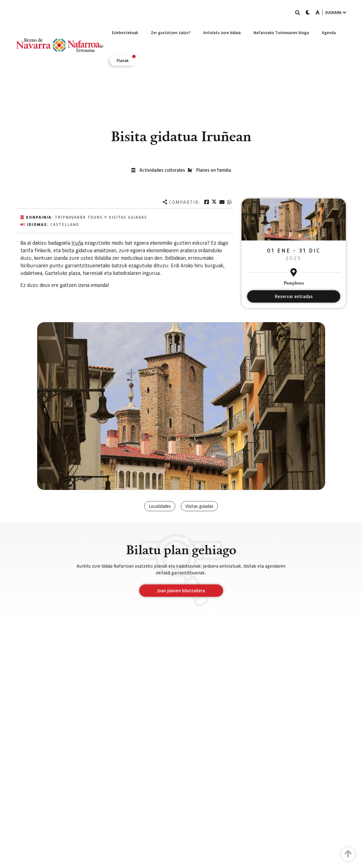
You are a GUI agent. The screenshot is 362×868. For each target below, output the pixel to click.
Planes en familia (214, 170)
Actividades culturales (162, 170)
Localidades (160, 506)
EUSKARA (336, 12)
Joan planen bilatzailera (181, 590)
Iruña (77, 243)
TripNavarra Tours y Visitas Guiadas (101, 217)
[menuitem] (125, 32)
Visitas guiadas (199, 506)
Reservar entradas (294, 296)
